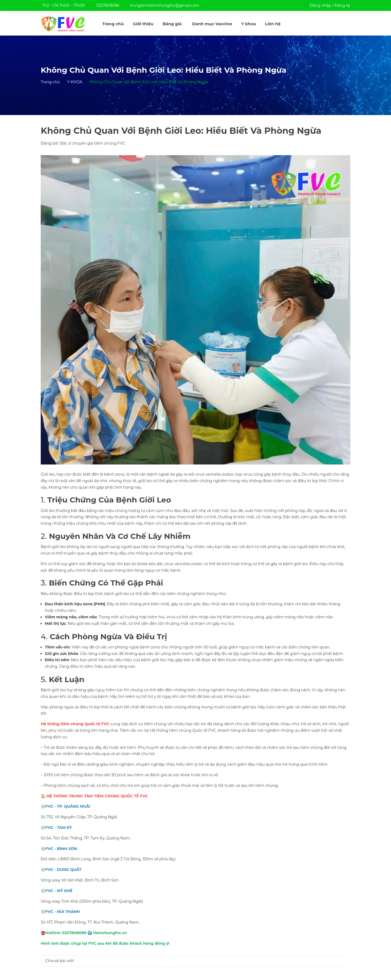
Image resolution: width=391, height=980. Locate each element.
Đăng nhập (320, 5)
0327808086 (108, 5)
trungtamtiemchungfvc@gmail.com (165, 5)
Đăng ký (342, 5)
